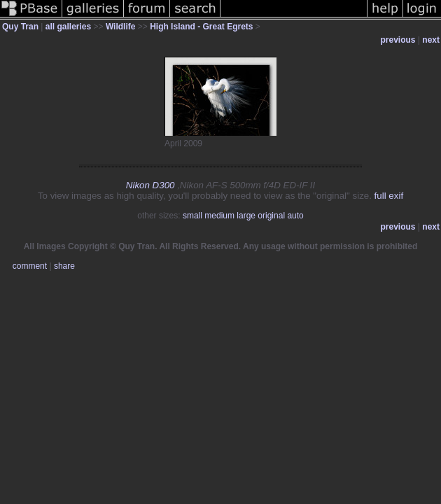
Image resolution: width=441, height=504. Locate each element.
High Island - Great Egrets (201, 27)
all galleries (68, 27)
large (246, 216)
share (64, 266)
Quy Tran (20, 27)
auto (295, 216)
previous (398, 40)
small (192, 216)
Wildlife (121, 27)
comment (30, 266)
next (431, 40)
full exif (389, 196)
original (271, 216)
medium (219, 216)
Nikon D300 (150, 185)
